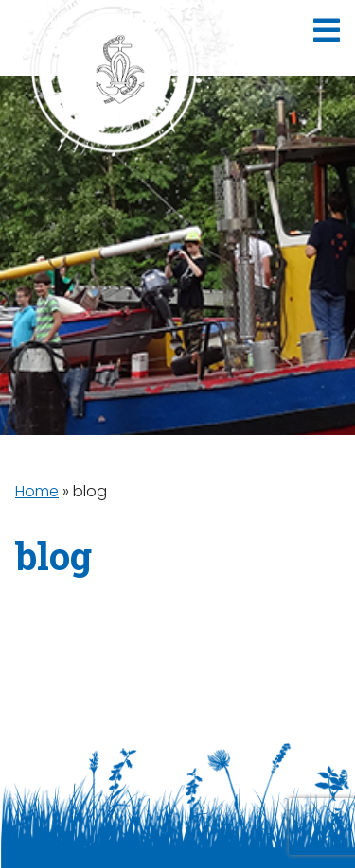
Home (37, 491)
